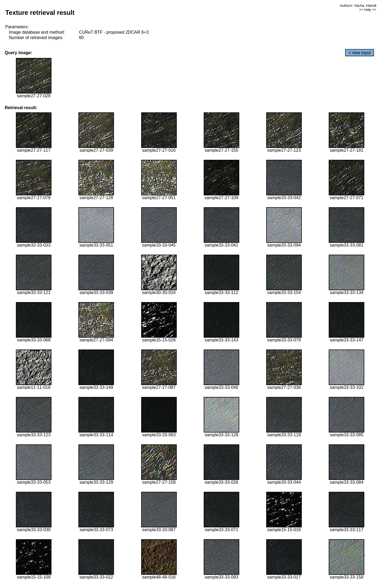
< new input (359, 53)
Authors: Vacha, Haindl (358, 6)
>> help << (368, 10)
